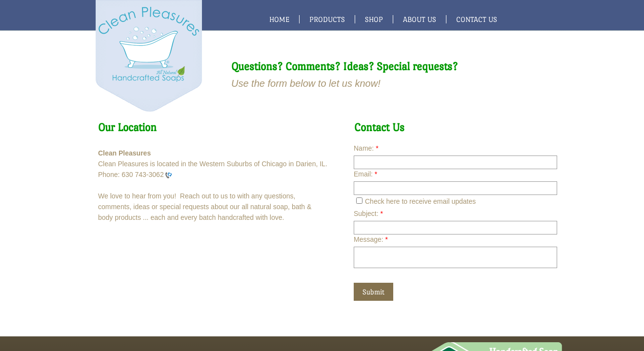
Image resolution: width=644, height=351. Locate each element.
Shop (374, 19)
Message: (371, 239)
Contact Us (477, 19)
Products (327, 19)
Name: (366, 148)
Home (279, 19)
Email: (365, 174)
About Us (420, 19)
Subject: (368, 214)
